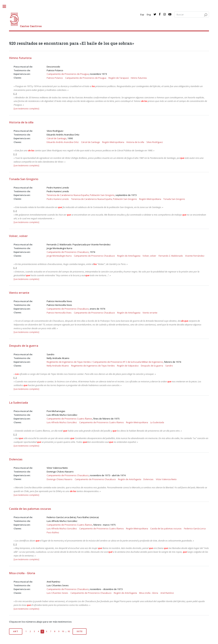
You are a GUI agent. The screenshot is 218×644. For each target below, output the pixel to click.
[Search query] (192, 15)
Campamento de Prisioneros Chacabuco (68, 252)
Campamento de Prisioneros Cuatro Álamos (69, 419)
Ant (16, 631)
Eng (149, 14)
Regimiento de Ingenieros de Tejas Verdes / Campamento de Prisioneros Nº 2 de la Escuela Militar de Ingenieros (105, 362)
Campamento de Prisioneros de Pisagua (68, 74)
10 (63, 631)
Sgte (80, 631)
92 (69, 631)
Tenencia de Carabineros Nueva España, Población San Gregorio (81, 195)
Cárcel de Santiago (57, 138)
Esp (142, 14)
